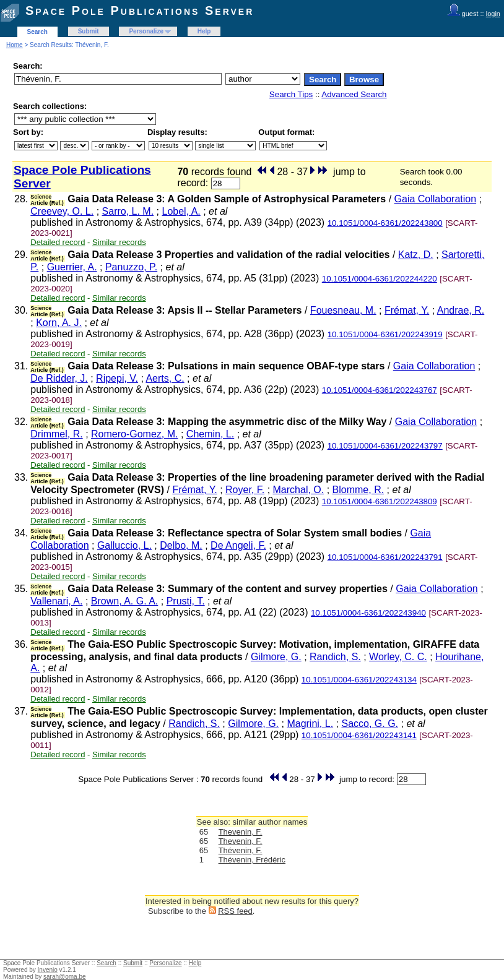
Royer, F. (245, 490)
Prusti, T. (186, 601)
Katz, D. (416, 255)
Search (37, 32)
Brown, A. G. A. (125, 601)
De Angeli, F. (238, 545)
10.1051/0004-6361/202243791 (385, 557)
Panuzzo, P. (131, 267)
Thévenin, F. (241, 850)
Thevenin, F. (241, 832)
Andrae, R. (461, 310)
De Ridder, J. (59, 378)
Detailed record (58, 242)
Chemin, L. (210, 434)
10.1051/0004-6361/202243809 (380, 501)
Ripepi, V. (117, 378)
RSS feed (235, 911)
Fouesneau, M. (343, 310)
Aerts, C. (165, 378)
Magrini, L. (310, 724)
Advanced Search (354, 94)
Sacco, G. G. (370, 724)
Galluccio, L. (124, 545)
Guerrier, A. (72, 267)
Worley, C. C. (398, 657)
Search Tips (291, 94)
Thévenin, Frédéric (252, 860)
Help (204, 31)
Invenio (48, 970)
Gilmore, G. (276, 657)
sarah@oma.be (65, 977)
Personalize (146, 31)
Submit (89, 31)
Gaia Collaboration (436, 199)
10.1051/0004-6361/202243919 (385, 334)
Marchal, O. (299, 490)
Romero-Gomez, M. (134, 434)
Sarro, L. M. (128, 211)
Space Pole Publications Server (140, 11)
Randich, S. (335, 657)
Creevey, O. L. (62, 211)
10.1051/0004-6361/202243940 (368, 613)
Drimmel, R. (56, 434)
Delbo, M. (181, 545)
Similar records (119, 242)
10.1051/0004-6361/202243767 (380, 390)
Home (15, 45)
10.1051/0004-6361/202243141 (359, 735)
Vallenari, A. (56, 601)
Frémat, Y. (407, 310)
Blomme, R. (358, 490)
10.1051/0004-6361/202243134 (359, 680)
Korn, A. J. (59, 323)
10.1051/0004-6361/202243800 (385, 223)
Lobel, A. (181, 211)
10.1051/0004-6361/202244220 (380, 279)
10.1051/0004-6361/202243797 (385, 446)
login (493, 14)
